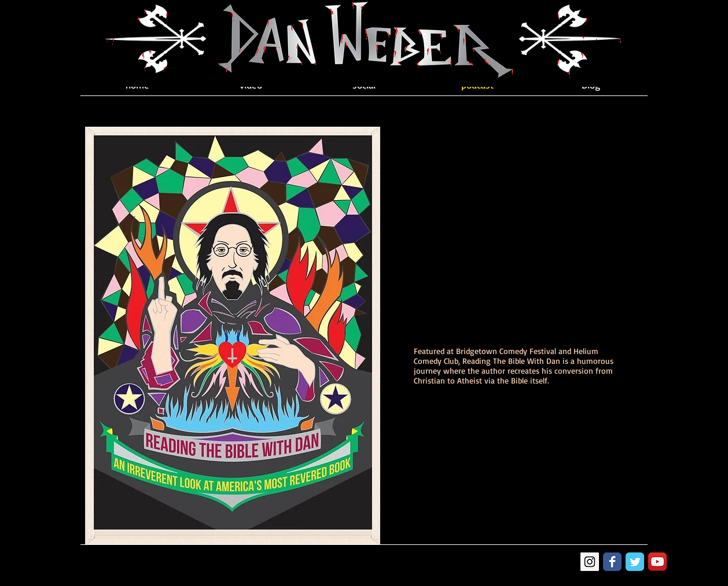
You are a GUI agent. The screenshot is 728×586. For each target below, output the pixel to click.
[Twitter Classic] (635, 562)
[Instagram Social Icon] (590, 562)
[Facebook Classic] (612, 562)
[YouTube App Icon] (657, 562)
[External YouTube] (514, 231)
